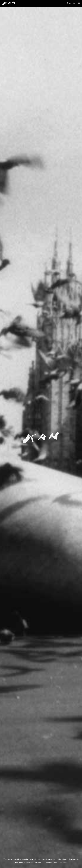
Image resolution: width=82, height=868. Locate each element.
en (70, 3)
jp (74, 3)
